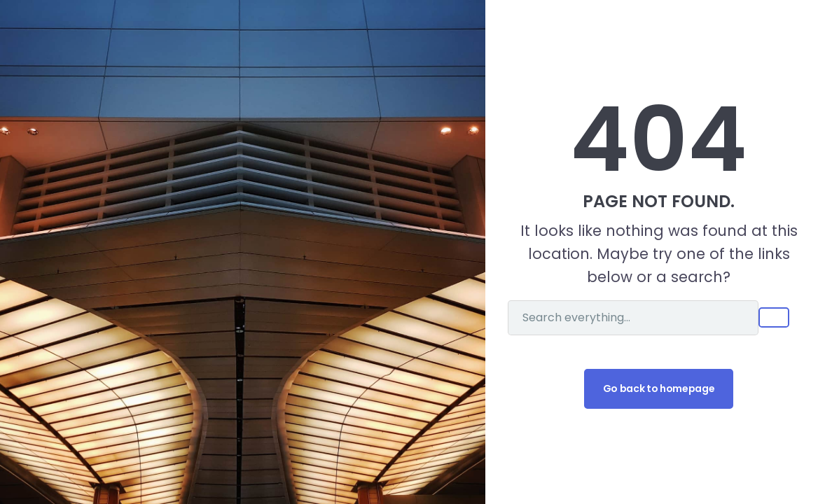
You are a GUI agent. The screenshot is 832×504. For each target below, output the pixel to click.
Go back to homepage (659, 388)
